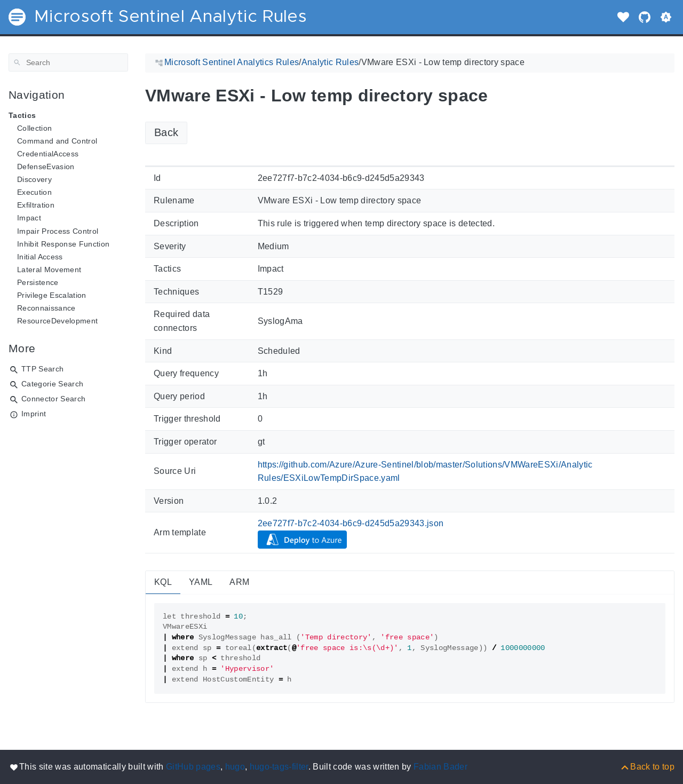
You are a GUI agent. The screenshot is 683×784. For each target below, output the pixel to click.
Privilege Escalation (52, 295)
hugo (235, 767)
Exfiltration (36, 205)
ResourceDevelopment (57, 321)
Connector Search (53, 399)
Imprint (34, 414)
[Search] (68, 62)
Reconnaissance (46, 308)
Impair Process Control (58, 231)
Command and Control (57, 141)
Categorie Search (52, 384)
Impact (29, 218)
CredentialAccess (48, 154)
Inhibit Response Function (63, 244)
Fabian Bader (440, 767)
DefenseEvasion (46, 167)
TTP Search (42, 369)
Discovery (34, 179)
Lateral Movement (49, 270)
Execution (34, 192)
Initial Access (40, 257)
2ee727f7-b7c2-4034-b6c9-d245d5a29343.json (351, 523)
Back (166, 132)
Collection (34, 128)
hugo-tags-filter (279, 767)
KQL (163, 582)
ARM (239, 582)
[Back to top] (647, 767)
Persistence (38, 282)
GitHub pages (193, 767)
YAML (201, 582)
